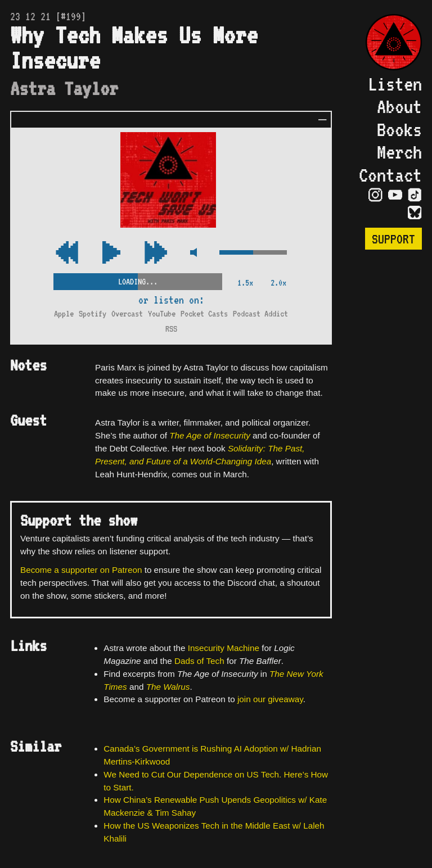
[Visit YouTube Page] (395, 195)
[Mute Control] (193, 253)
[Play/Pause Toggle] (111, 253)
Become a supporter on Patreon (81, 570)
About (399, 106)
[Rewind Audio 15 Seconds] (156, 253)
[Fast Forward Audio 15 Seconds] (67, 253)
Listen (395, 84)
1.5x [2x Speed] (245, 282)
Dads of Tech (199, 661)
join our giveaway (270, 699)
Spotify (93, 313)
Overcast (127, 313)
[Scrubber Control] (138, 279)
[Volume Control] (253, 253)
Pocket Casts (204, 313)
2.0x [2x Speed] (278, 282)
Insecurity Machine (224, 648)
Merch (399, 152)
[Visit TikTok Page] (415, 195)
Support (393, 239)
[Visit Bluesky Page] (415, 213)
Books (399, 129)
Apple (64, 313)
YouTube (162, 313)
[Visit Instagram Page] (375, 195)
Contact (390, 175)
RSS (171, 329)
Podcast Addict (260, 313)
